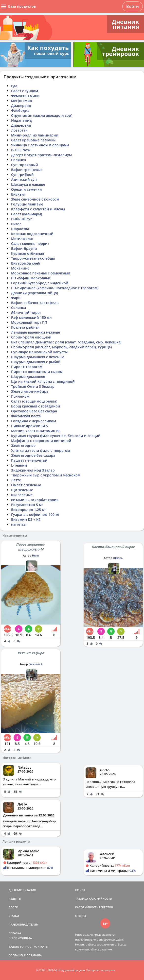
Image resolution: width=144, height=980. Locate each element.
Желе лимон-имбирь (30, 391)
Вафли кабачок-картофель (35, 303)
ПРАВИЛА (35, 955)
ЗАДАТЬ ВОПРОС (20, 947)
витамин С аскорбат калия (35, 500)
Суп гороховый (25, 165)
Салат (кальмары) (27, 214)
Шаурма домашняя (28, 377)
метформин (22, 101)
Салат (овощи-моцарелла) (34, 401)
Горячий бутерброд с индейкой (40, 283)
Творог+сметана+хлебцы (33, 258)
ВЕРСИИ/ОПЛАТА (20, 938)
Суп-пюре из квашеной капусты (39, 352)
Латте (16, 480)
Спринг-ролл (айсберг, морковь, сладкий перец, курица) (61, 347)
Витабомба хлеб (26, 263)
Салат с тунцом (25, 91)
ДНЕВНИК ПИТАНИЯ (22, 890)
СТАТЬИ (14, 916)
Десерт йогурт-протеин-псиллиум (41, 155)
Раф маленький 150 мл (31, 317)
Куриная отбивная (27, 253)
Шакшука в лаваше (28, 184)
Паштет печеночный (29, 460)
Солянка (18, 160)
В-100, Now (21, 150)
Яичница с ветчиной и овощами (40, 145)
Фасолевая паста (26, 416)
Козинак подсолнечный (32, 234)
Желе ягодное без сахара (33, 455)
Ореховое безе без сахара (34, 411)
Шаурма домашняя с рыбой (36, 362)
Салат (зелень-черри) (30, 244)
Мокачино (20, 268)
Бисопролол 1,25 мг (29, 510)
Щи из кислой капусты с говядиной (43, 381)
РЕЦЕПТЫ (15, 899)
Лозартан (19, 130)
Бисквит (18, 194)
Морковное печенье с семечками (41, 273)
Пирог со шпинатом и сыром (37, 372)
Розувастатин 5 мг (27, 505)
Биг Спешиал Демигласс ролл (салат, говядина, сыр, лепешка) (66, 342)
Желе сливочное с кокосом (35, 199)
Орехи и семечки (27, 189)
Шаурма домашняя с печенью (38, 357)
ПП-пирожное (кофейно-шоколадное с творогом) (55, 288)
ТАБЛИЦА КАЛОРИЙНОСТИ (94, 899)
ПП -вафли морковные (31, 278)
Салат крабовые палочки (33, 140)
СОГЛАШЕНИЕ (18, 955)
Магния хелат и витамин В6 (36, 431)
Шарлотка (20, 229)
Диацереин (21, 106)
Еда (14, 86)
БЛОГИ (13, 907)
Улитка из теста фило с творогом (41, 450)
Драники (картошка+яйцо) (35, 293)
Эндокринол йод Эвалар (33, 470)
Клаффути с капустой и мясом (38, 209)
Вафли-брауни (24, 248)
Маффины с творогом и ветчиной (41, 441)
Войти (133, 6)
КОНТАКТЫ (41, 947)
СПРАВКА (15, 933)
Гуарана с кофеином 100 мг (35, 515)
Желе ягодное (23, 446)
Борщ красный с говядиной (36, 406)
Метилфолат (22, 239)
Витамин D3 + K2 (26, 519)
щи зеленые (22, 495)
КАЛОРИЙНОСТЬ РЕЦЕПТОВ (94, 907)
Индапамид (21, 120)
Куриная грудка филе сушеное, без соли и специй (56, 436)
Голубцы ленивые (27, 204)
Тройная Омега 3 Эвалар (33, 386)
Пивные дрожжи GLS (29, 426)
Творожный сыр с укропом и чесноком (46, 475)
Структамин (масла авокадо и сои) (42, 115)
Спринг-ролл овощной (31, 337)
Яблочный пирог (26, 313)
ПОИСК (80, 890)
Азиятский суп (24, 179)
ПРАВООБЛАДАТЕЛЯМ (24, 924)
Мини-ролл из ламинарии (35, 135)
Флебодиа (20, 110)
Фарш (16, 298)
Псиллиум (20, 396)
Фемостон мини (25, 96)
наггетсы (19, 524)
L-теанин (19, 465)
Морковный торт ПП (29, 322)
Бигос (16, 224)
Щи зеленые (22, 490)
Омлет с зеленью (26, 485)
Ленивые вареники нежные (36, 332)
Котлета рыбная (25, 327)
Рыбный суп (22, 219)
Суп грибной (22, 175)
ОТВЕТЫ (81, 916)
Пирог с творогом (27, 367)
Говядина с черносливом (34, 421)
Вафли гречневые (27, 170)
